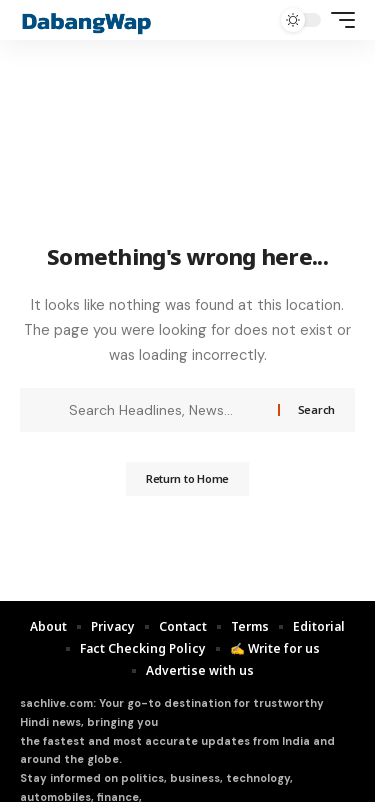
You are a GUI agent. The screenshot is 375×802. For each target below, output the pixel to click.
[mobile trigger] (338, 20)
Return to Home (187, 478)
